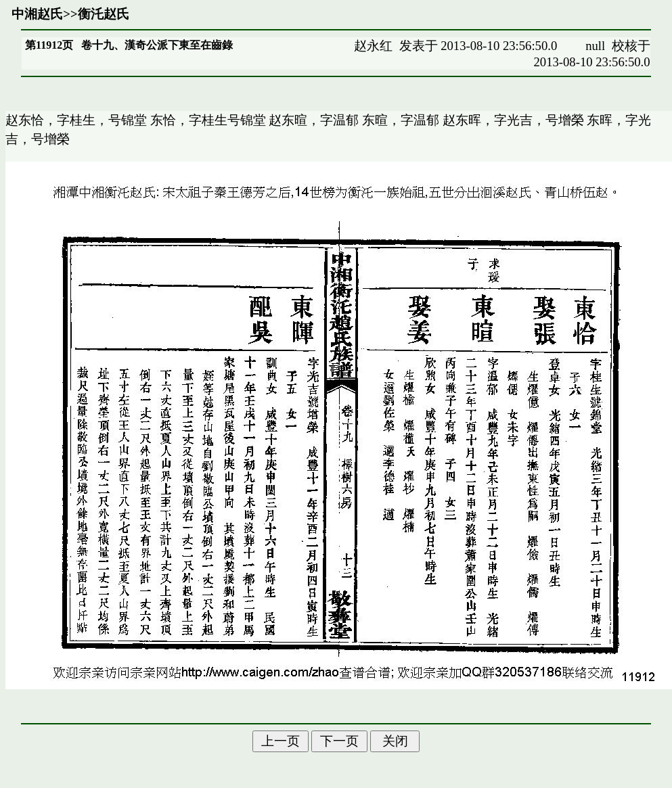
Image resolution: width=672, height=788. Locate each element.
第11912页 (49, 45)
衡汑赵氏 (104, 14)
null (595, 46)
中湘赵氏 (37, 14)
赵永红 (373, 46)
